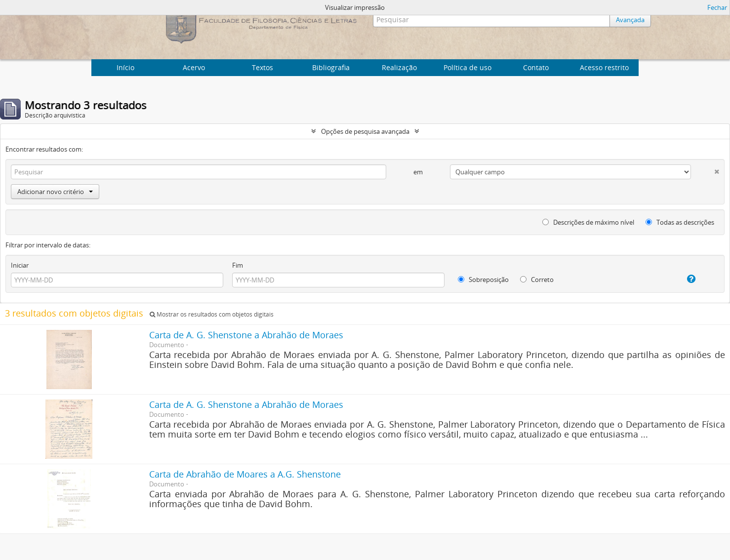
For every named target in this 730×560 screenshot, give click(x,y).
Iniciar (20, 265)
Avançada (630, 20)
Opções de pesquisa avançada (365, 131)
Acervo (194, 67)
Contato (536, 67)
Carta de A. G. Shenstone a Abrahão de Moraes (246, 335)
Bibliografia (331, 67)
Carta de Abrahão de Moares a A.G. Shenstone (245, 474)
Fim (238, 265)
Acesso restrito (604, 67)
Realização (399, 67)
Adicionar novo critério (55, 192)
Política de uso (467, 67)
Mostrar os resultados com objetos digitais (212, 314)
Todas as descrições (680, 222)
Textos (263, 67)
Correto (537, 280)
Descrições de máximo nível (588, 222)
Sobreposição (483, 280)
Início (125, 67)
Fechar (717, 7)
